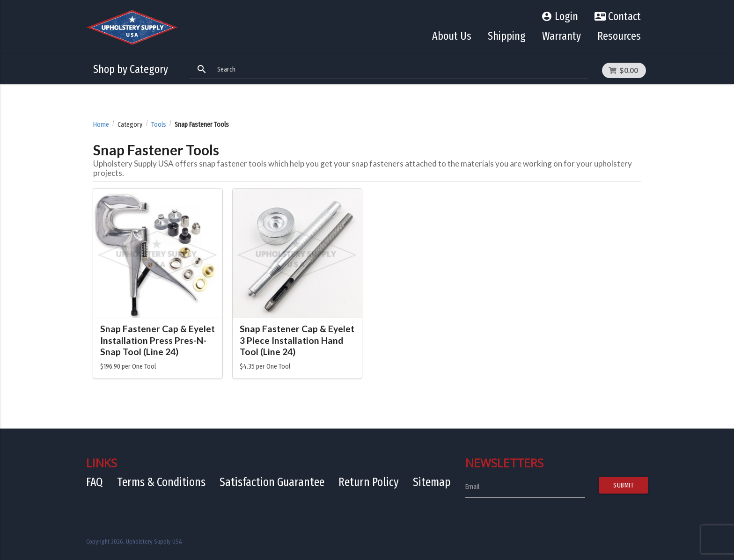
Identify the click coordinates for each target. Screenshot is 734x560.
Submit (624, 485)
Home (101, 125)
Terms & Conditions (161, 482)
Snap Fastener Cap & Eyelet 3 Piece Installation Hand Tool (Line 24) (297, 340)
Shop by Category (131, 69)
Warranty (562, 36)
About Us (452, 36)
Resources (619, 36)
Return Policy (369, 482)
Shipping (507, 36)
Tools (159, 125)
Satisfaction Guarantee (272, 482)
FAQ (95, 482)
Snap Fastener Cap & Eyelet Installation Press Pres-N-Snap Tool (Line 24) (158, 340)
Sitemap (432, 482)
